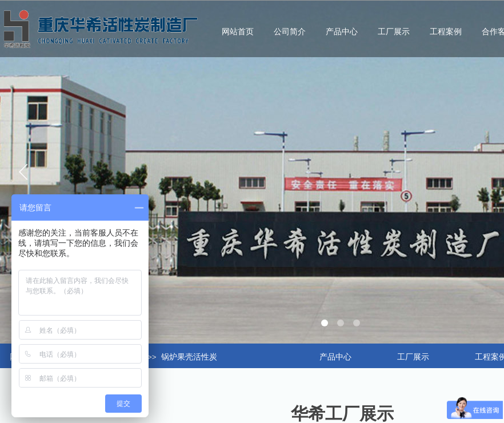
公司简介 (290, 32)
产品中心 (342, 32)
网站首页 (238, 32)
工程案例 (446, 32)
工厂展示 (394, 32)
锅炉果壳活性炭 (189, 357)
